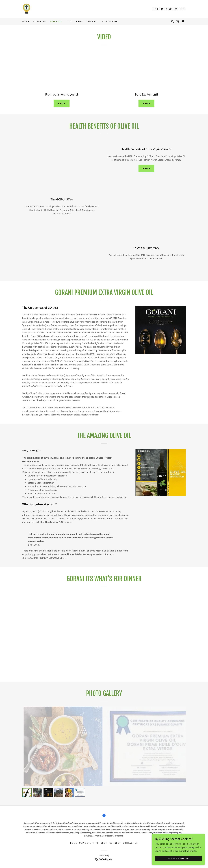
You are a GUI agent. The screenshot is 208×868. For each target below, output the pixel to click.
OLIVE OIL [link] (56, 21)
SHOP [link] (79, 21)
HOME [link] (26, 21)
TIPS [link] (69, 21)
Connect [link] (92, 21)
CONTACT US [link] (110, 21)
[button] (183, 21)
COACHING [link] (40, 21)
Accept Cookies (178, 858)
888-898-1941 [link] (177, 9)
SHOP (61, 103)
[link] (27, 9)
